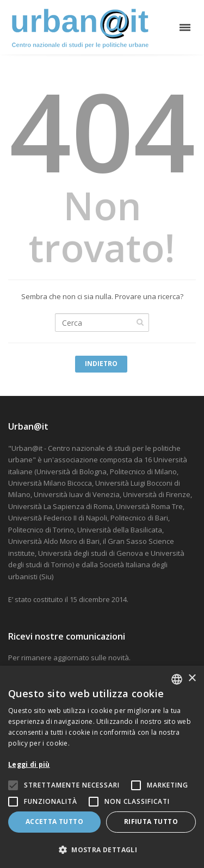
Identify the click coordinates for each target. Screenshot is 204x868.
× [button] (192, 678)
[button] (102, 850)
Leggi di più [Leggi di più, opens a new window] (29, 764)
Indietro (101, 364)
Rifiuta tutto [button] (151, 821)
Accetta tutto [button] (54, 821)
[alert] (102, 767)
